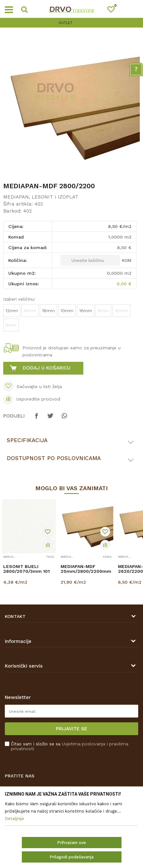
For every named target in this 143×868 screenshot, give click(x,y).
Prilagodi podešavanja (72, 857)
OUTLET (71, 23)
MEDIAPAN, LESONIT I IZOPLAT (41, 197)
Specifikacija (27, 440)
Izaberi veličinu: (19, 299)
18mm (48, 311)
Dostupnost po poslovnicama (54, 458)
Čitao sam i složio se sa (70, 746)
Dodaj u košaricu (46, 368)
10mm (67, 311)
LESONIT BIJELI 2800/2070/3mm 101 (26, 569)
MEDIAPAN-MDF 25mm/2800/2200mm (86, 569)
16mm (86, 311)
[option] (71, 23)
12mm (12, 311)
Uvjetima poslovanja (84, 744)
